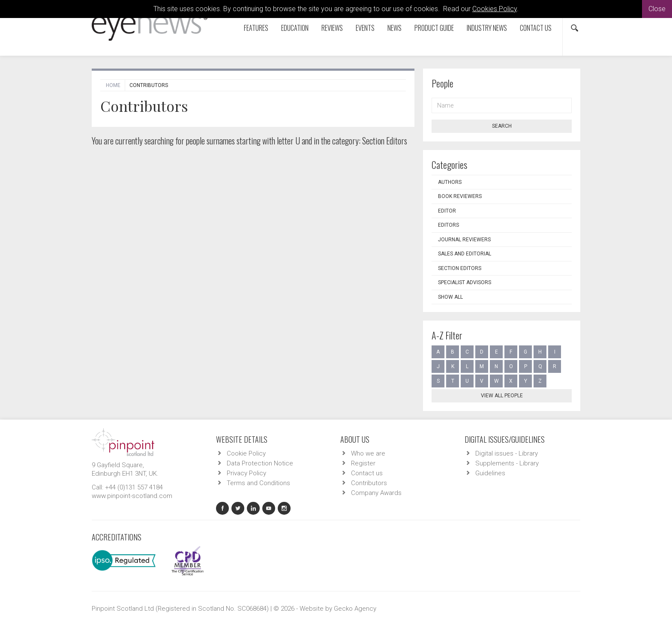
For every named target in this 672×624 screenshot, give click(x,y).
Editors (448, 225)
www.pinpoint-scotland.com (132, 496)
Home (113, 85)
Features (256, 28)
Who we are (368, 453)
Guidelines (490, 473)
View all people (502, 396)
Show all (450, 297)
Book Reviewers (460, 196)
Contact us (536, 28)
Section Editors (460, 268)
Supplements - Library (507, 463)
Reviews (332, 28)
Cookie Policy (246, 453)
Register (363, 463)
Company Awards (376, 493)
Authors (450, 182)
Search (502, 126)
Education (295, 28)
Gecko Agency (355, 609)
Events (365, 28)
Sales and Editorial (465, 254)
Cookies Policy (495, 9)
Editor (447, 211)
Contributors (369, 483)
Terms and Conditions (258, 483)
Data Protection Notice (260, 463)
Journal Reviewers (464, 240)
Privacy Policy (246, 473)
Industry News (487, 28)
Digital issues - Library (507, 453)
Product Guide (434, 28)
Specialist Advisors (465, 282)
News (394, 28)
